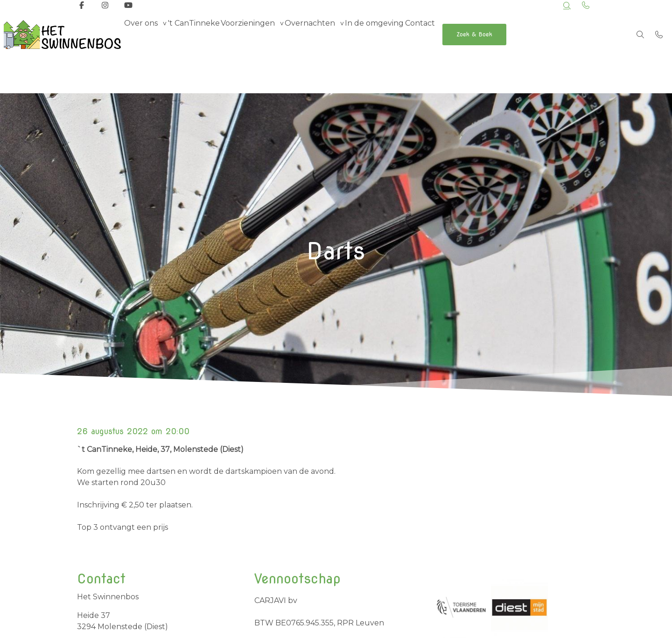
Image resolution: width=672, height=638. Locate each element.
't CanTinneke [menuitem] (206, 34)
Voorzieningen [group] (268, 34)
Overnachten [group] (339, 34)
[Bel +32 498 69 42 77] (659, 35)
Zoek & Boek (529, 34)
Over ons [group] (145, 34)
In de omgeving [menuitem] (412, 34)
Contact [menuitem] (465, 34)
